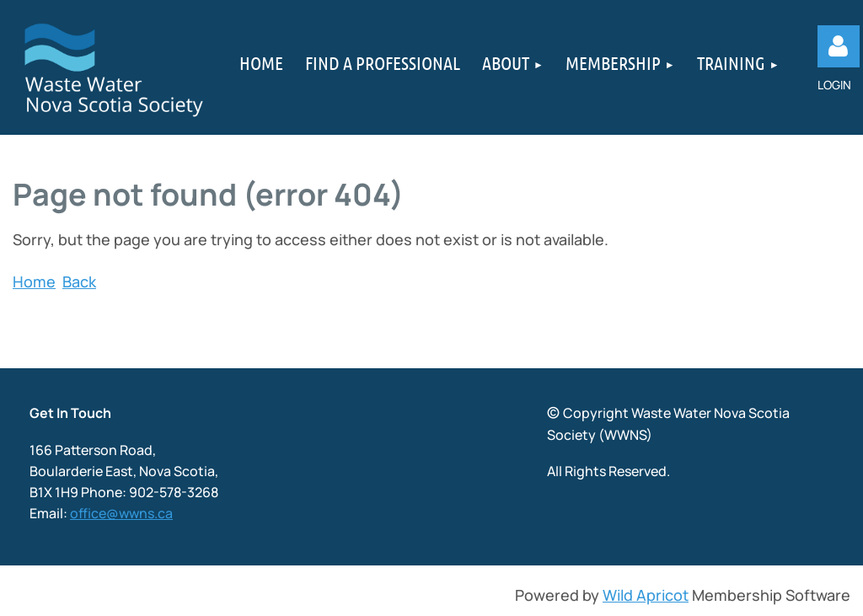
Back (79, 281)
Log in (839, 46)
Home (34, 281)
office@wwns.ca (121, 513)
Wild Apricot (646, 595)
